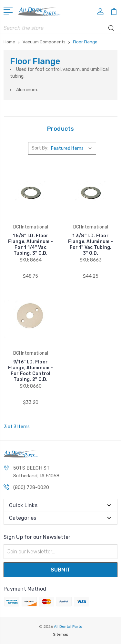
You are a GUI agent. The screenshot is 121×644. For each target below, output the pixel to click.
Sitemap (61, 634)
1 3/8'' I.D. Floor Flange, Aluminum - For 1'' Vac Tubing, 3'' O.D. (91, 244)
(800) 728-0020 (31, 487)
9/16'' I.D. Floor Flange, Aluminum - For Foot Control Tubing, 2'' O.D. (30, 371)
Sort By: (40, 148)
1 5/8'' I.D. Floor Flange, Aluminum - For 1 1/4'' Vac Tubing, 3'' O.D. (30, 244)
